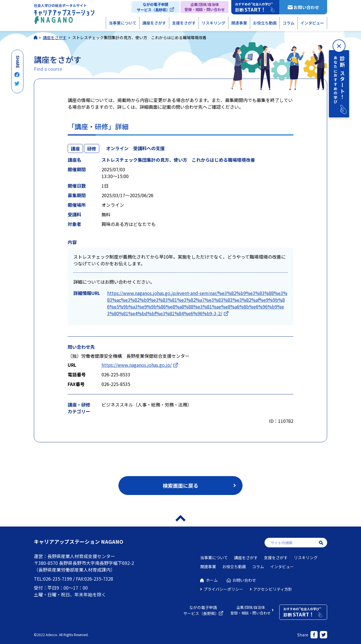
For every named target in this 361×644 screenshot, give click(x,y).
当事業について (123, 23)
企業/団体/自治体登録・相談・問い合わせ (205, 7)
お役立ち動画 (265, 23)
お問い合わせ (306, 7)
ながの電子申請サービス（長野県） (153, 7)
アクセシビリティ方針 (273, 589)
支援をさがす (184, 23)
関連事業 (239, 23)
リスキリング (213, 23)
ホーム (212, 580)
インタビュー (312, 23)
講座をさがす (154, 23)
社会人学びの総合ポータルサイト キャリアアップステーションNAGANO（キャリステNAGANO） (64, 15)
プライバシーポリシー (223, 589)
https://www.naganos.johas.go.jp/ (137, 365)
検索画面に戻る (180, 485)
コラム (289, 23)
